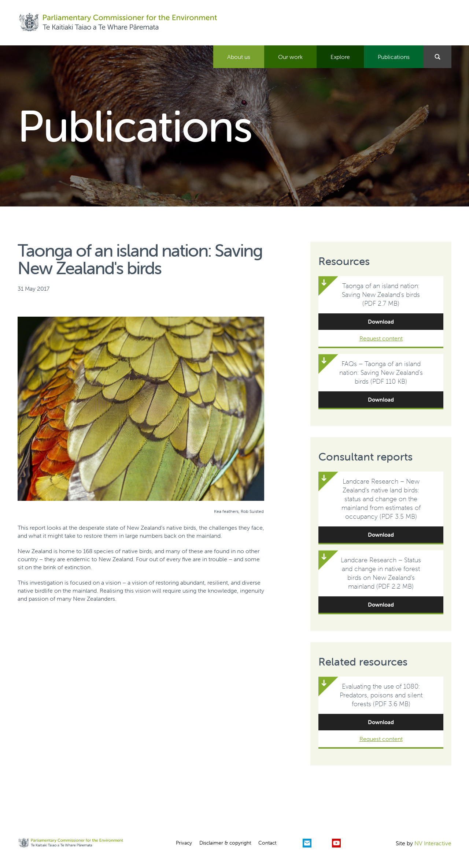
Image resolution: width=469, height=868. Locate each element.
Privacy (184, 843)
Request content (381, 338)
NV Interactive (433, 843)
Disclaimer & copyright (225, 843)
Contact (267, 843)
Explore (340, 57)
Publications (394, 57)
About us (239, 57)
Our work (290, 57)
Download (381, 322)
